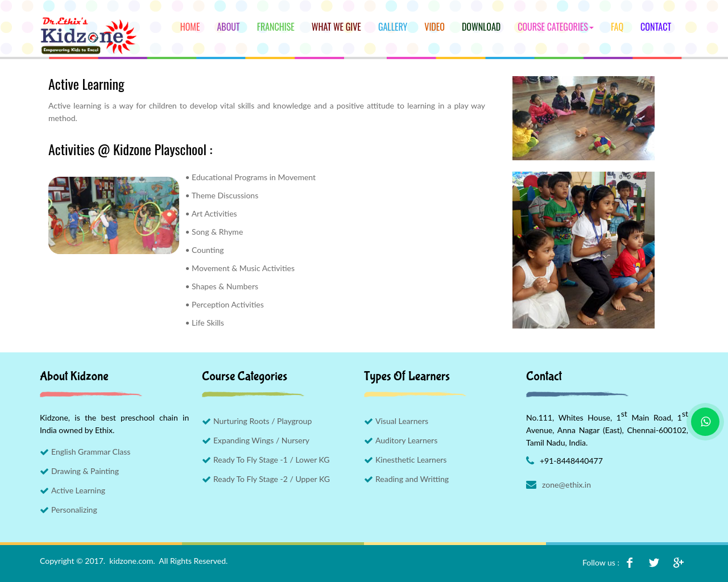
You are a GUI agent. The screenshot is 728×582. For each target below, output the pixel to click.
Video (435, 27)
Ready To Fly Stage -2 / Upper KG (272, 479)
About (228, 27)
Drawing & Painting (85, 471)
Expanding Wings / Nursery (261, 440)
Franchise (276, 27)
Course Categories (556, 27)
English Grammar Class (91, 452)
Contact (656, 27)
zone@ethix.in (566, 485)
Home (190, 27)
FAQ (617, 27)
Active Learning (78, 490)
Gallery (393, 27)
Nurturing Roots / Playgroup (262, 421)
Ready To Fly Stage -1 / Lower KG (271, 460)
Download (481, 27)
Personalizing (74, 510)
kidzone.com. (132, 561)
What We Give (336, 27)
